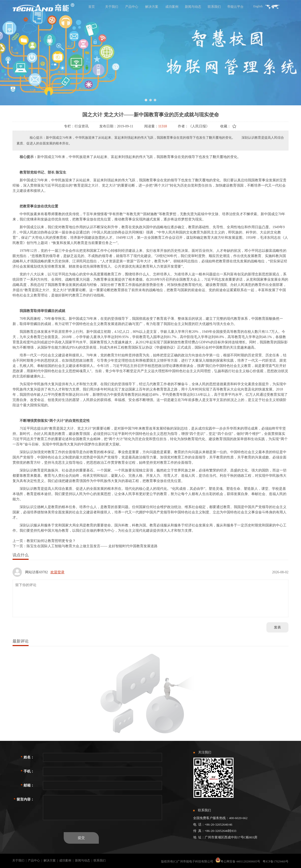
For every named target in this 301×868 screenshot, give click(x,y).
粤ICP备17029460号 (276, 861)
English (258, 6)
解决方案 (50, 860)
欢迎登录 (57, 572)
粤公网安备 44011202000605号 (240, 861)
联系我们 (100, 860)
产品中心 (34, 860)
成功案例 (65, 860)
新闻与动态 (83, 860)
